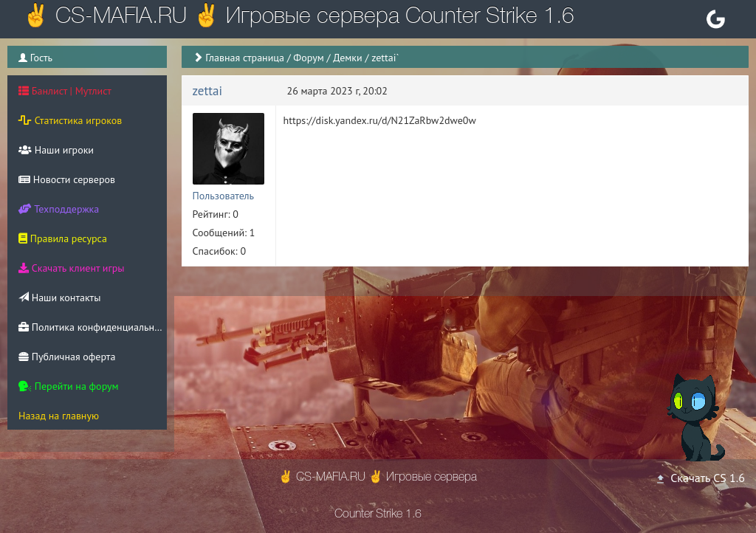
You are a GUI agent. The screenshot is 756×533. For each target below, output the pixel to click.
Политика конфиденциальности (93, 327)
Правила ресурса (63, 238)
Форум (308, 58)
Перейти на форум (69, 386)
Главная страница (245, 58)
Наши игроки (56, 150)
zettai (207, 91)
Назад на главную (59, 416)
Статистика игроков (70, 120)
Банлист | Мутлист (65, 91)
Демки (348, 58)
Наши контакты (59, 298)
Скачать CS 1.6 (700, 478)
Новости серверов (67, 179)
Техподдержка (59, 209)
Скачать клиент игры (71, 268)
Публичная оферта (67, 357)
